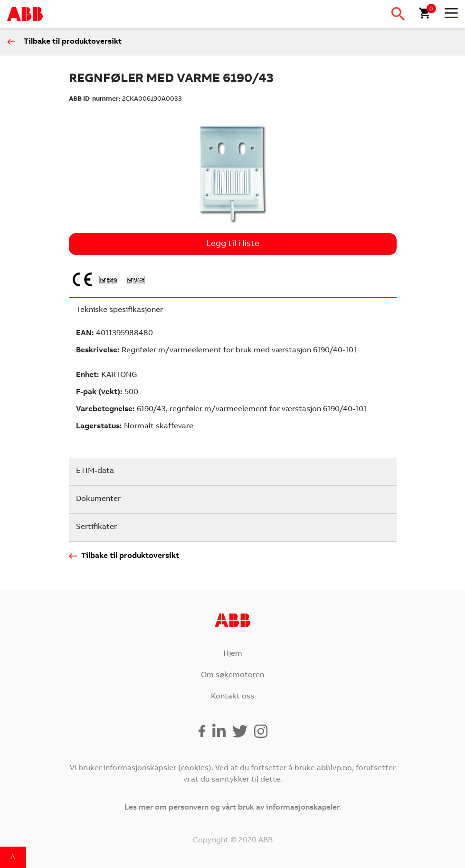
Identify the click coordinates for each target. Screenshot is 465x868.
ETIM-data (95, 471)
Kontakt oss (232, 697)
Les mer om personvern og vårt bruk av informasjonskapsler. (233, 808)
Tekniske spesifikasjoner (119, 310)
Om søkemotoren (232, 675)
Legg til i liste (233, 244)
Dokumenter (98, 499)
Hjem (233, 654)
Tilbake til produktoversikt (73, 42)
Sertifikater (96, 527)
